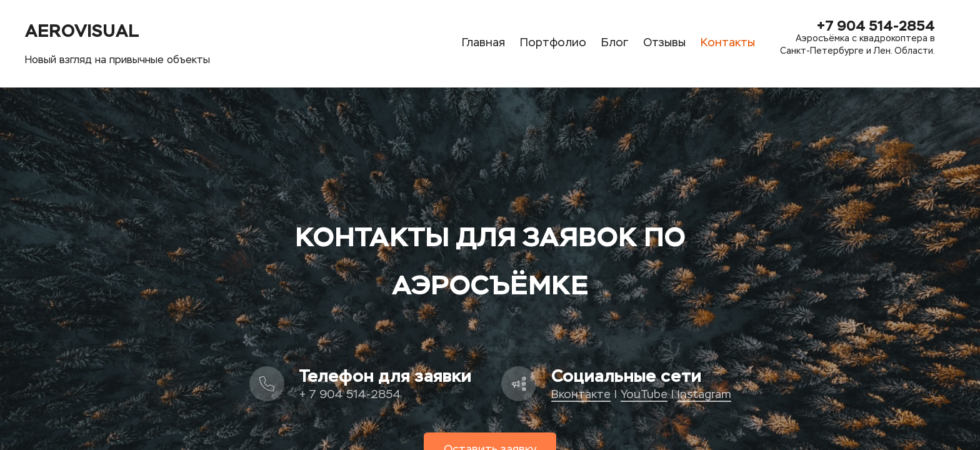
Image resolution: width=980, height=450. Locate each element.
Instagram (704, 395)
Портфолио (553, 43)
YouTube (644, 395)
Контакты (728, 43)
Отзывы (664, 43)
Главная (483, 43)
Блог (615, 43)
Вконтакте (581, 395)
